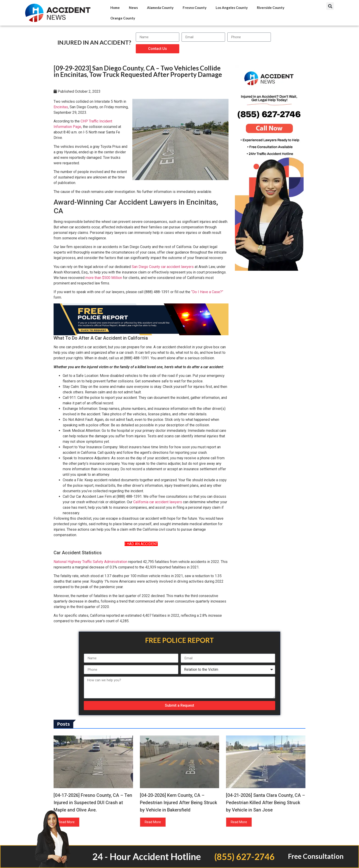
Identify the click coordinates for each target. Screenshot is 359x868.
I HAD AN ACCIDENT (141, 544)
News (133, 8)
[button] (330, 6)
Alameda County (160, 8)
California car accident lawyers (158, 502)
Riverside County (271, 8)
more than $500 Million (104, 278)
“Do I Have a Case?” (207, 292)
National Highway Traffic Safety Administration (90, 562)
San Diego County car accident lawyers (163, 267)
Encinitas (61, 107)
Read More (153, 822)
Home (115, 8)
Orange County (123, 18)
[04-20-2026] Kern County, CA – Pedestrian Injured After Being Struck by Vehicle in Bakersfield (178, 803)
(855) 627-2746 (244, 857)
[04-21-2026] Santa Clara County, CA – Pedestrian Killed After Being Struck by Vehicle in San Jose (265, 803)
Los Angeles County (232, 8)
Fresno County (195, 8)
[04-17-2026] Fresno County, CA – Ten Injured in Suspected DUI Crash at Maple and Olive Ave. (93, 803)
